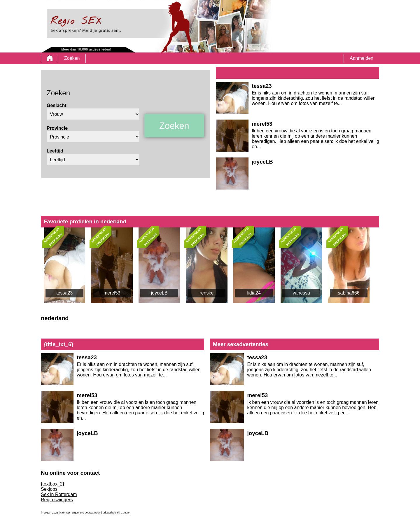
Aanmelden (362, 58)
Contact (125, 513)
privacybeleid (111, 513)
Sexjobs (49, 489)
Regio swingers (57, 500)
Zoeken (72, 58)
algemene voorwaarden (86, 513)
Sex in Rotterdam (59, 494)
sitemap (65, 513)
